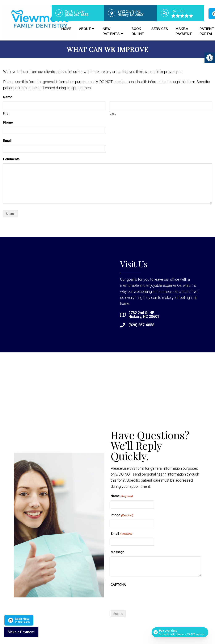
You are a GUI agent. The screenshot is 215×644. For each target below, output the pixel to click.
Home (66, 29)
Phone (8, 122)
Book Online (138, 31)
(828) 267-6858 (141, 325)
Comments (11, 159)
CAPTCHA (118, 585)
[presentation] (143, 597)
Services (160, 29)
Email (7, 141)
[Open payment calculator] (180, 632)
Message (118, 552)
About (85, 29)
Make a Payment (184, 31)
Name (122, 496)
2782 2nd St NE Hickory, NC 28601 (144, 315)
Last (113, 113)
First (6, 113)
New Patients (111, 31)
